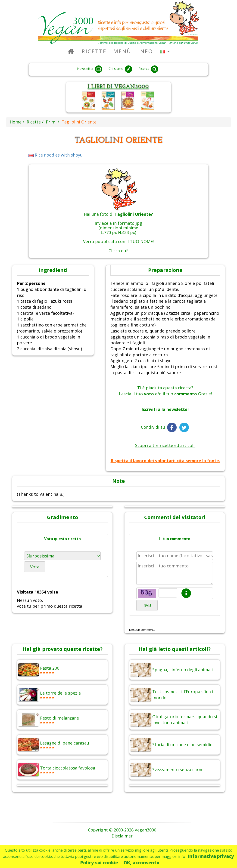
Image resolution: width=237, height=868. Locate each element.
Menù (122, 51)
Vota (35, 567)
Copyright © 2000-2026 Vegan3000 (122, 830)
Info (146, 51)
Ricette (94, 51)
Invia (147, 605)
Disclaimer (122, 836)
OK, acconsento (142, 863)
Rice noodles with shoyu (56, 155)
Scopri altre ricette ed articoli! (165, 445)
